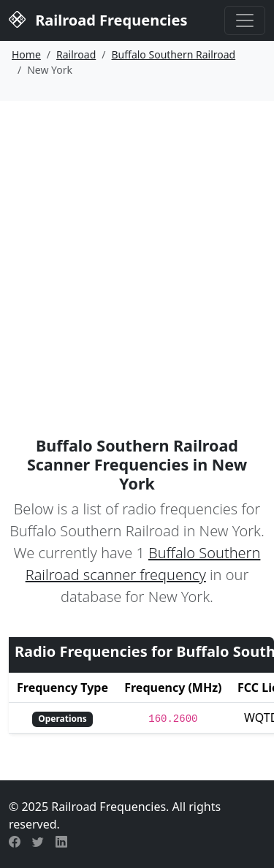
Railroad (76, 54)
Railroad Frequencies (98, 19)
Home (26, 54)
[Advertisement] (137, 245)
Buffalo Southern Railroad (174, 54)
